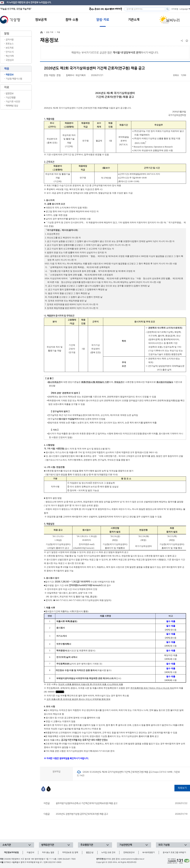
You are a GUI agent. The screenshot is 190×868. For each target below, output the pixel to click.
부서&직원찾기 (149, 853)
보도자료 (10, 48)
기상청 (10, 20)
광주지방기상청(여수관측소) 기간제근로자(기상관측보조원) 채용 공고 (122, 803)
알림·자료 (50, 32)
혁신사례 (10, 56)
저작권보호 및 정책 (70, 853)
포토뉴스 (10, 44)
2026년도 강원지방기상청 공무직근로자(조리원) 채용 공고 (122, 814)
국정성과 (10, 60)
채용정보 (10, 75)
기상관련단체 (126, 845)
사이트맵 (175, 9)
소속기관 (7, 845)
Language (184, 9)
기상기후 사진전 (13, 102)
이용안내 (30, 853)
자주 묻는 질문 (48, 853)
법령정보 (10, 93)
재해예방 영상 (12, 106)
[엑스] (49, 789)
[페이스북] (43, 789)
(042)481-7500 (69, 859)
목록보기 (182, 788)
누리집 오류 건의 (108, 853)
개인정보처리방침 (11, 853)
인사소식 (10, 52)
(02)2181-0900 (55, 862)
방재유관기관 (48, 845)
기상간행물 (11, 98)
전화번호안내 (129, 853)
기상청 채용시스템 (14, 79)
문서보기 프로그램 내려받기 (174, 853)
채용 (58, 32)
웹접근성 (90, 853)
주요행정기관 (87, 845)
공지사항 (10, 40)
